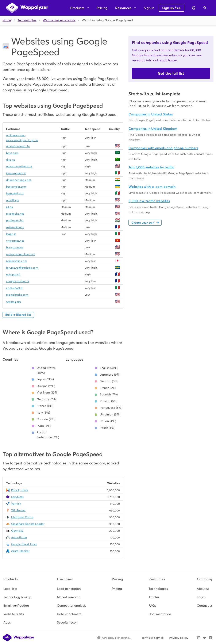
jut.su (9, 207)
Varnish (16, 504)
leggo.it (11, 234)
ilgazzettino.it (15, 193)
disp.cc (11, 160)
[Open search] (205, 8)
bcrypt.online (15, 247)
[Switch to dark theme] (194, 8)
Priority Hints (20, 490)
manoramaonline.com (21, 254)
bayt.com (12, 153)
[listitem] (17, 589)
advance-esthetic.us (19, 166)
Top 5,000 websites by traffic (151, 167)
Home (7, 20)
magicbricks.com (17, 295)
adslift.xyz (13, 200)
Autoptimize (19, 537)
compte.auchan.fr (18, 281)
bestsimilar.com (16, 187)
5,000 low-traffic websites (149, 201)
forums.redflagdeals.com (22, 268)
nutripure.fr (13, 274)
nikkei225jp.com (17, 261)
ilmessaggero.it (16, 173)
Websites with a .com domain (152, 187)
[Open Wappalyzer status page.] (114, 638)
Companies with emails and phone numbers (163, 148)
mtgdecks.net (15, 214)
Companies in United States (151, 114)
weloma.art (13, 302)
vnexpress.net (15, 241)
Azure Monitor (20, 551)
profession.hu (15, 220)
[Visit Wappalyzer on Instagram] (199, 638)
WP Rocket (18, 510)
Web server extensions (59, 20)
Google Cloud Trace (24, 544)
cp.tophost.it (14, 288)
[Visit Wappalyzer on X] (205, 638)
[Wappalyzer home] (27, 8)
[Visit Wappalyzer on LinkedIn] (211, 638)
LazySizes (17, 497)
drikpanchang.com (19, 180)
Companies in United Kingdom (153, 129)
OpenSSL (17, 531)
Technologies (27, 20)
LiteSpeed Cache (22, 517)
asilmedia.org (15, 227)
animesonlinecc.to (18, 146)
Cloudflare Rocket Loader (28, 524)
